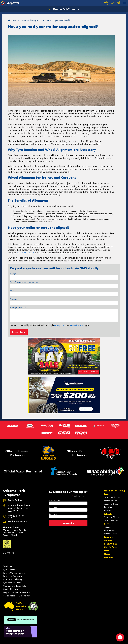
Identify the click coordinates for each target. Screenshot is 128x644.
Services (108, 524)
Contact (108, 540)
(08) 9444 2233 (26, 253)
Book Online (111, 544)
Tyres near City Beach (12, 576)
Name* (13, 274)
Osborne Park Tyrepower (64, 9)
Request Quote (19, 332)
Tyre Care (108, 507)
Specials (108, 537)
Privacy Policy (60, 325)
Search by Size (110, 501)
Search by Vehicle (112, 497)
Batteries (108, 527)
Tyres (107, 494)
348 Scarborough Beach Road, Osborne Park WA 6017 (20, 508)
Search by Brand (111, 504)
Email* (13, 291)
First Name (53, 507)
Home (12, 20)
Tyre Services (110, 530)
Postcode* (14, 299)
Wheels (108, 514)
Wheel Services (111, 534)
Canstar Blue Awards (12, 589)
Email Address (55, 500)
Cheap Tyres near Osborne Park (17, 596)
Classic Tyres (111, 547)
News (107, 554)
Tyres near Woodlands (13, 583)
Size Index (8, 566)
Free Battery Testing (114, 491)
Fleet (107, 551)
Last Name (53, 514)
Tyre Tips (108, 511)
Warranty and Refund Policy (15, 586)
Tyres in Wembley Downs (14, 573)
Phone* (24, 282)
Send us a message (17, 522)
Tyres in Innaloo (10, 570)
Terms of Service (77, 325)
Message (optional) (18, 308)
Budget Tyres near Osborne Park (17, 593)
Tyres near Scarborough (13, 579)
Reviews (108, 557)
